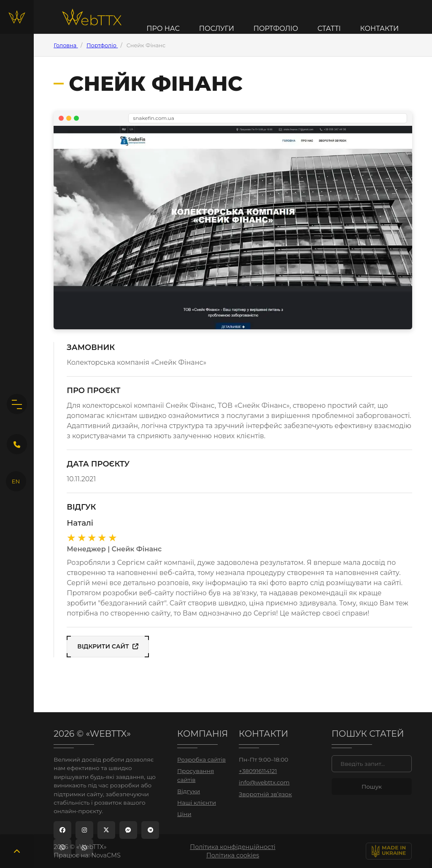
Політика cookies (233, 855)
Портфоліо (276, 29)
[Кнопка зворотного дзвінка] (17, 444)
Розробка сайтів (201, 759)
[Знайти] (372, 787)
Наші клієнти (197, 803)
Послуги (217, 29)
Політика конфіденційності (233, 847)
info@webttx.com (264, 782)
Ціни (184, 814)
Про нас (163, 29)
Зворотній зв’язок (265, 794)
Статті (329, 29)
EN (16, 481)
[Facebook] (62, 830)
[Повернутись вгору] (17, 851)
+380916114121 (258, 771)
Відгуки (189, 791)
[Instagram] (84, 830)
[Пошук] (372, 764)
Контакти (380, 29)
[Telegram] (150, 830)
